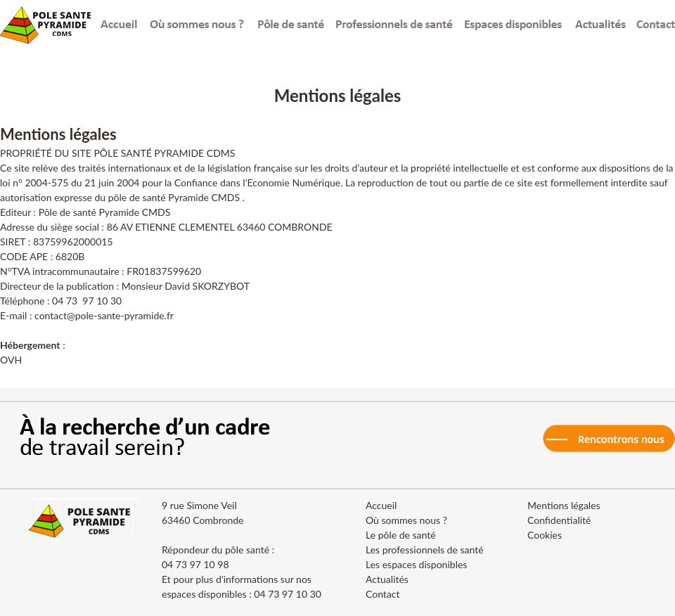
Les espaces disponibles (416, 564)
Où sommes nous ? (406, 520)
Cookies (545, 535)
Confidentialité (559, 520)
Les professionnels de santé (425, 550)
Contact (383, 594)
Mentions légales (564, 505)
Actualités (387, 579)
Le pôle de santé (401, 535)
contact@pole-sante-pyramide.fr (104, 315)
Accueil (381, 505)
